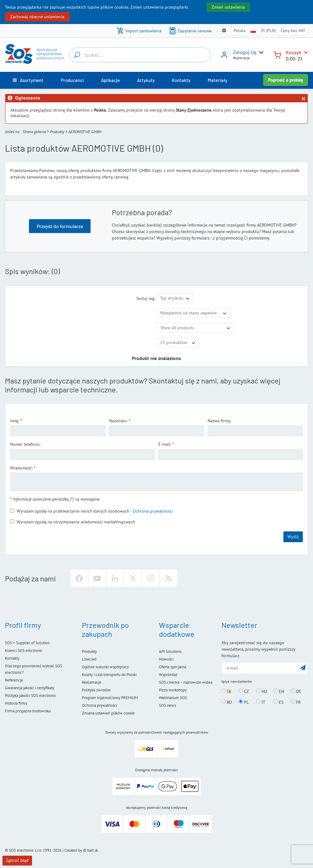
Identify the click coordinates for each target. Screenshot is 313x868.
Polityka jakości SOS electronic (30, 696)
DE (296, 691)
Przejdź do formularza (60, 226)
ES (278, 702)
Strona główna (34, 132)
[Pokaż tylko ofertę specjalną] (195, 328)
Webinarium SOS (173, 698)
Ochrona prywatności (153, 511)
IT (261, 702)
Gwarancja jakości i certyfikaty (30, 688)
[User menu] (260, 52)
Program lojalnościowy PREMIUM (110, 698)
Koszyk (294, 52)
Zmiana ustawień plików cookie (108, 713)
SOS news (167, 705)
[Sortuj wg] (175, 298)
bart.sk (93, 850)
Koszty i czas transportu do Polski (109, 675)
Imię (14, 421)
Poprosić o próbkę (286, 80)
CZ (244, 691)
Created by (73, 850)
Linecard (89, 659)
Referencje (14, 680)
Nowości (166, 659)
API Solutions (170, 651)
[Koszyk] (277, 54)
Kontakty (12, 658)
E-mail (164, 444)
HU (262, 691)
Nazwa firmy (219, 421)
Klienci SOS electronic (24, 651)
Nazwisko (118, 421)
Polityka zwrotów (96, 690)
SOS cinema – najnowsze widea (186, 682)
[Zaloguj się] (224, 57)
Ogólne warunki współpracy (105, 667)
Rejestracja (241, 58)
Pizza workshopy (173, 690)
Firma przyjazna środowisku (28, 711)
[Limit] (178, 343)
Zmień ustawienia (228, 7)
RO (227, 702)
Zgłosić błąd (17, 860)
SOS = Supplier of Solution (27, 643)
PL (244, 702)
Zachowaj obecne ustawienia (37, 17)
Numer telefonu (25, 444)
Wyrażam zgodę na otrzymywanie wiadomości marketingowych (73, 522)
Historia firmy (16, 703)
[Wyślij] (303, 667)
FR (296, 702)
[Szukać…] (77, 55)
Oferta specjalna (173, 667)
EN (279, 691)
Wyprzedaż (168, 675)
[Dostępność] (193, 313)
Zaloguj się (245, 52)
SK (227, 691)
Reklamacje (92, 682)
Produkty (57, 132)
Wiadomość (21, 468)
